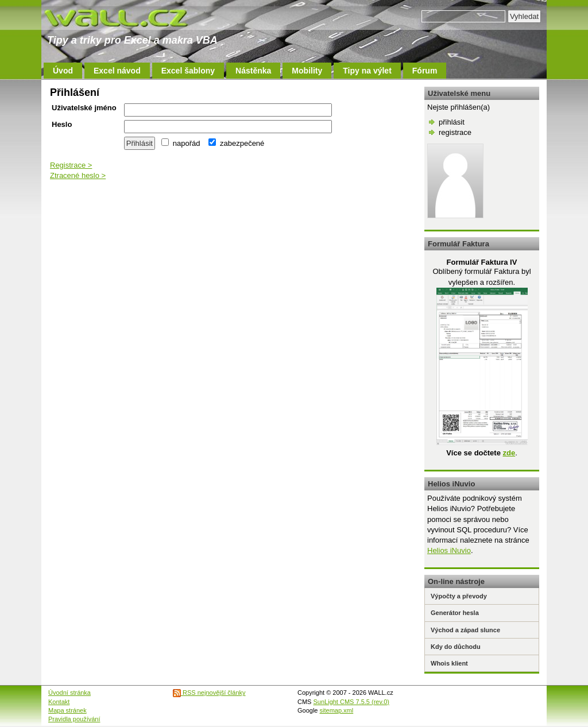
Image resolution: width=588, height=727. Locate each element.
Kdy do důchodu (456, 647)
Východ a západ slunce (465, 630)
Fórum (425, 71)
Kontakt (59, 702)
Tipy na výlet (367, 71)
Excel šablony (188, 71)
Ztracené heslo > (78, 175)
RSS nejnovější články (209, 693)
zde (509, 453)
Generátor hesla (455, 613)
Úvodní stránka (69, 693)
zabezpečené (236, 143)
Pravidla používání (74, 719)
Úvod (63, 71)
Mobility (307, 71)
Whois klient (449, 663)
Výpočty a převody (459, 596)
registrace (455, 132)
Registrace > (71, 165)
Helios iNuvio (449, 550)
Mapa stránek (67, 710)
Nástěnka (253, 71)
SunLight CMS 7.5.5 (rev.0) (351, 702)
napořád (181, 143)
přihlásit (452, 122)
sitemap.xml (337, 710)
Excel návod (117, 71)
